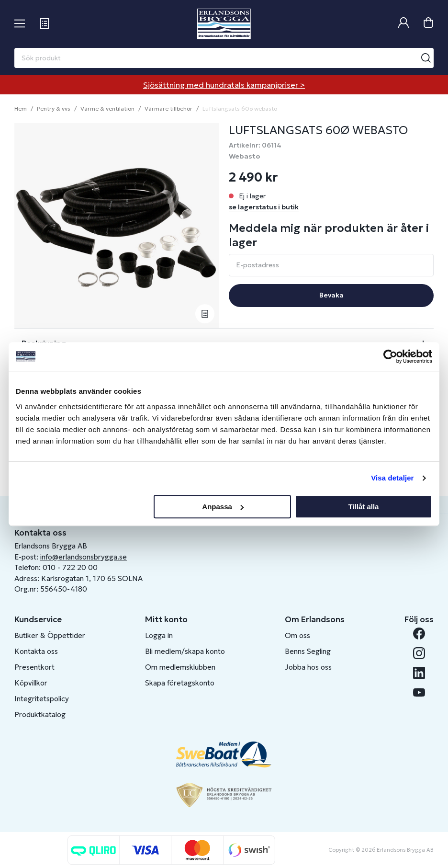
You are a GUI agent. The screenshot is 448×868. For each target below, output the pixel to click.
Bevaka (331, 295)
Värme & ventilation (107, 108)
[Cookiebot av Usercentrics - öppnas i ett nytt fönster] (390, 356)
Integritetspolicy (42, 699)
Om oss (297, 635)
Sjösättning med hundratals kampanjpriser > (224, 85)
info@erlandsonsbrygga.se (84, 557)
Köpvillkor (31, 683)
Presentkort (34, 667)
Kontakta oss (36, 651)
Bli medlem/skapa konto (185, 651)
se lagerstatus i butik (264, 207)
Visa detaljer (392, 478)
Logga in (159, 635)
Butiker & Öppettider (50, 635)
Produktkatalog (40, 714)
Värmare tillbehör (168, 108)
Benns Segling (308, 651)
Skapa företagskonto (180, 683)
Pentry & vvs (54, 108)
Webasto (245, 156)
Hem (21, 108)
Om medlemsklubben (180, 667)
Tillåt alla (363, 507)
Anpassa (223, 507)
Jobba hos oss (308, 667)
